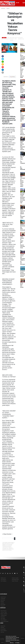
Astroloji (2, 632)
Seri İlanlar (3, 618)
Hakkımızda (3, 578)
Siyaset (8, 8)
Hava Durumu (4, 611)
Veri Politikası (3, 581)
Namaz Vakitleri (4, 614)
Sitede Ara (3, 626)
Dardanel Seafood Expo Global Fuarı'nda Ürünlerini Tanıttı (23, 88)
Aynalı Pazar (3, 597)
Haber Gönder (15, 581)
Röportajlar (3, 605)
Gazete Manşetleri (5, 621)
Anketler (2, 628)
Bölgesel (3, 606)
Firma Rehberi (4, 620)
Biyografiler (3, 629)
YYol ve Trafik (4, 612)
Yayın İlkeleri (3, 579)
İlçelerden (3, 600)
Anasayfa (3, 8)
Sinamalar (3, 617)
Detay (12, 643)
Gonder (15, 539)
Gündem (2, 603)
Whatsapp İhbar (15, 579)
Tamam (17, 643)
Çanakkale (3, 599)
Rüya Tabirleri (4, 631)
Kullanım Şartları (15, 578)
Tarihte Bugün (4, 615)
